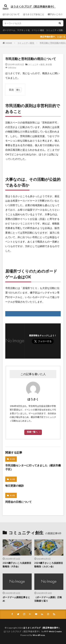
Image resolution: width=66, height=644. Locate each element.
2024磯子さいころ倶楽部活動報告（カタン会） (49, 565)
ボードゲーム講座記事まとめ (16, 599)
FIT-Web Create (53, 631)
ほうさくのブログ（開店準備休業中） (42, 628)
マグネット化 (23, 30)
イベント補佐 (38, 30)
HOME (9, 43)
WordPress (39, 635)
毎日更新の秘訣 (15, 486)
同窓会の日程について (18, 502)
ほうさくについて (11, 14)
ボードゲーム (9, 30)
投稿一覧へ (32, 432)
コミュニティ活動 (54, 30)
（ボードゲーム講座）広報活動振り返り (48, 599)
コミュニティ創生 (26, 43)
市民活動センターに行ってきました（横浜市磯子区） (33, 467)
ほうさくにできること (34, 14)
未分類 (49, 64)
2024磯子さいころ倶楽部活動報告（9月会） (17, 565)
